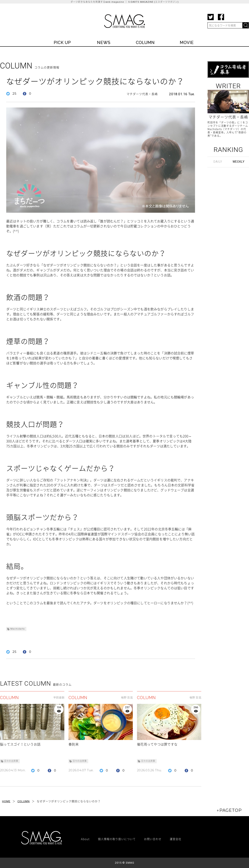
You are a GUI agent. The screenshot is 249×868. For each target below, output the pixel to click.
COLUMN (24, 801)
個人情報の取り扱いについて (117, 839)
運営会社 (176, 839)
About (85, 839)
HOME (6, 801)
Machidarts (18, 629)
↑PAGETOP (229, 810)
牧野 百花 (127, 698)
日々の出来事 (11, 761)
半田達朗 (59, 698)
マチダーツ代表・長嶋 (142, 94)
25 (15, 93)
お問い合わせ (153, 839)
